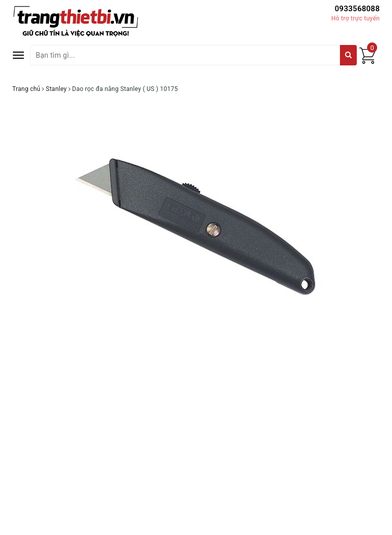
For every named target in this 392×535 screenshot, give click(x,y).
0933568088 (357, 9)
